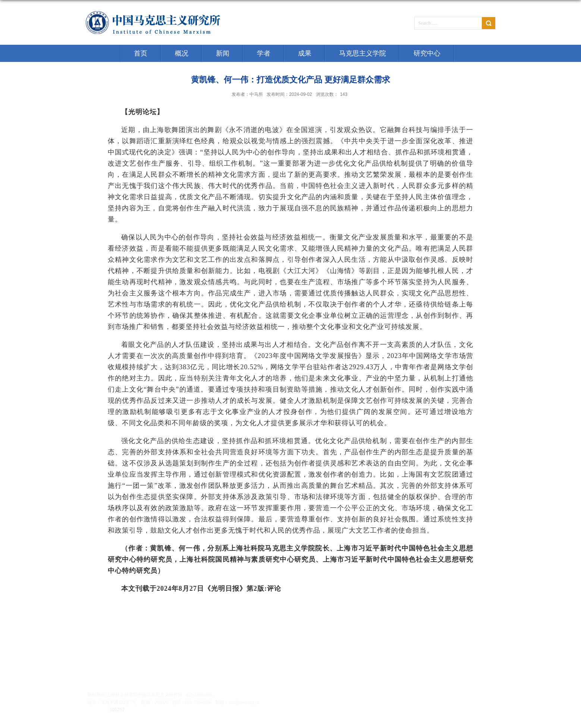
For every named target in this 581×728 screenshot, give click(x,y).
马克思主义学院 (362, 53)
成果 (305, 53)
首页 (141, 53)
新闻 (223, 53)
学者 (264, 53)
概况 (182, 53)
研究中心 (427, 53)
